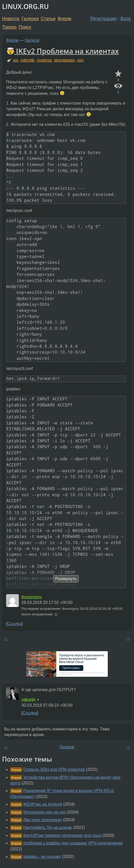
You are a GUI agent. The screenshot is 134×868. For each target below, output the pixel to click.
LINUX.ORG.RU (25, 7)
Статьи (48, 19)
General (32, 40)
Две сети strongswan (42, 820)
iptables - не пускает (42, 857)
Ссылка (14, 624)
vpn (80, 60)
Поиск (25, 27)
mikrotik (27, 60)
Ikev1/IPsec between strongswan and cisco (62, 835)
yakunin (28, 699)
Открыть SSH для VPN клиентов (54, 769)
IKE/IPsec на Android (43, 804)
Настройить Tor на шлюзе (48, 827)
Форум (64, 19)
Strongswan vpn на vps (44, 812)
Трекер (9, 27)
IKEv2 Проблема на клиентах (63, 51)
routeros (44, 60)
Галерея (30, 19)
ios (16, 60)
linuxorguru (31, 597)
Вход (126, 19)
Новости (11, 19)
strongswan (64, 60)
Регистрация (104, 19)
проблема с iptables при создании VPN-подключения (73, 843)
